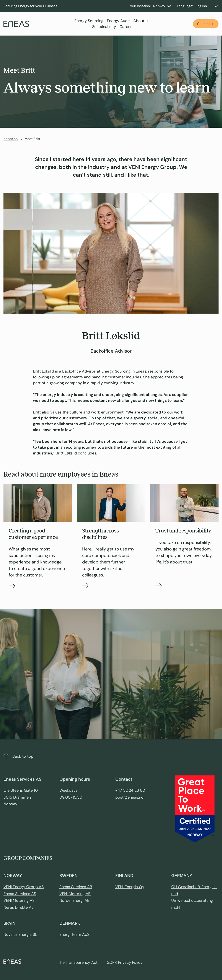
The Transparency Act (78, 962)
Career (126, 27)
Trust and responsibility (183, 531)
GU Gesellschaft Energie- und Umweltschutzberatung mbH (194, 897)
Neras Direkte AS (19, 907)
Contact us (206, 24)
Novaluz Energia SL (20, 934)
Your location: (140, 6)
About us (141, 21)
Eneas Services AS (20, 894)
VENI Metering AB (75, 894)
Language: (185, 6)
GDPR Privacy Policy (125, 962)
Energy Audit (118, 21)
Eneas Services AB (76, 887)
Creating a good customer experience (33, 534)
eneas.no (11, 139)
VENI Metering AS (19, 900)
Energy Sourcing (89, 21)
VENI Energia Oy (130, 887)
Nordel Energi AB (74, 900)
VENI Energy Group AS (24, 887)
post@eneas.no (129, 797)
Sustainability (104, 27)
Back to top (18, 756)
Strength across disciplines (100, 534)
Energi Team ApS (74, 934)
